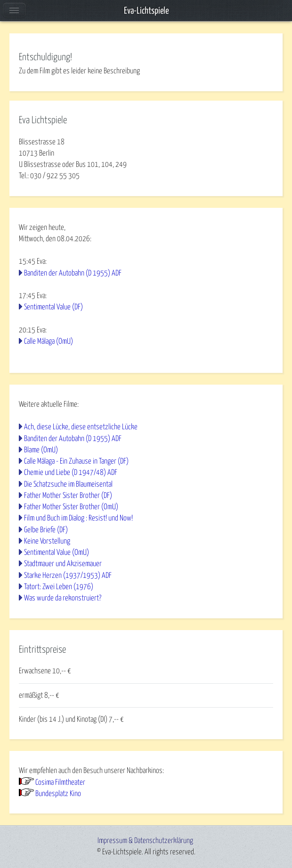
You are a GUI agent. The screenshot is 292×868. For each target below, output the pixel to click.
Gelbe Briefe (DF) (46, 530)
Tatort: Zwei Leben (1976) (59, 587)
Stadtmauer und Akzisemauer (63, 564)
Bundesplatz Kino (58, 794)
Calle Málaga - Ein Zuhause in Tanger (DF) (76, 461)
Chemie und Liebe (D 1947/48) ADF (71, 473)
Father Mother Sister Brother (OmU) (71, 507)
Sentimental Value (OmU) (57, 552)
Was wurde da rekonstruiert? (63, 598)
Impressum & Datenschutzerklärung (145, 841)
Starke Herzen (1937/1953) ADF (68, 576)
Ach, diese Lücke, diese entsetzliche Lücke (81, 427)
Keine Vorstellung (47, 541)
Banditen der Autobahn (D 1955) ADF (73, 273)
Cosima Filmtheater (60, 782)
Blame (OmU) (41, 450)
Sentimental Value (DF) (53, 307)
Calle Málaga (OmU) (49, 341)
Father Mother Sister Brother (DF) (68, 496)
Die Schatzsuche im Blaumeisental (68, 484)
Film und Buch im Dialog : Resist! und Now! (78, 518)
